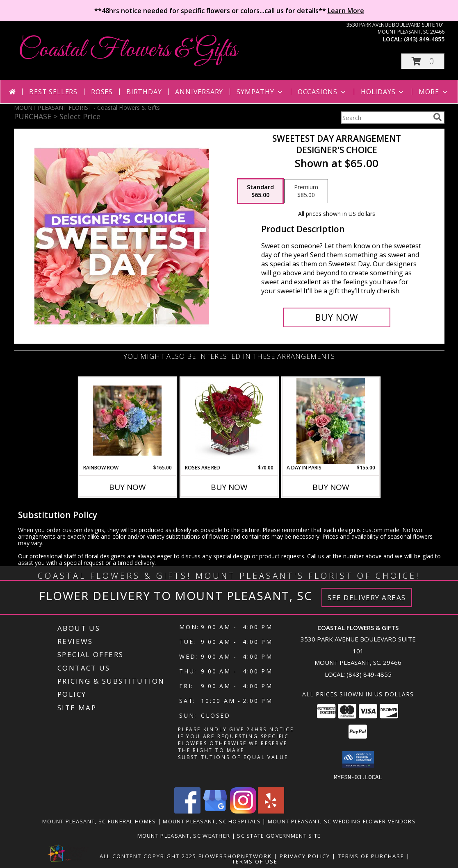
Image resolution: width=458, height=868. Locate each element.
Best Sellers (53, 92)
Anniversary (199, 92)
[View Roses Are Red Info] (229, 421)
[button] (423, 61)
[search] (437, 117)
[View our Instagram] (243, 811)
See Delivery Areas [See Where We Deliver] (367, 597)
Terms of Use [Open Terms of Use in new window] (255, 861)
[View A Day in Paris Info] (331, 421)
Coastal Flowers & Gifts (128, 50)
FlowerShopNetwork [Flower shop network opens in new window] (235, 856)
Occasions (322, 92)
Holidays (383, 92)
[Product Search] (385, 118)
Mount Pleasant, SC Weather (184, 835)
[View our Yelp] (271, 811)
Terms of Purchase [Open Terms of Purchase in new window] (371, 856)
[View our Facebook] (187, 811)
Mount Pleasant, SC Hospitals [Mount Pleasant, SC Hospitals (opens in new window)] (212, 821)
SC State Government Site (279, 835)
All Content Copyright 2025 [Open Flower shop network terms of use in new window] (148, 856)
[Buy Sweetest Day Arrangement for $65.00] (337, 317)
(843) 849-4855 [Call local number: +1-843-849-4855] (424, 39)
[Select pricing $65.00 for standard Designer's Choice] (260, 191)
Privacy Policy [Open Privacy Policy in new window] (305, 856)
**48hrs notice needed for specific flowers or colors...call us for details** (229, 11)
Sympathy (260, 92)
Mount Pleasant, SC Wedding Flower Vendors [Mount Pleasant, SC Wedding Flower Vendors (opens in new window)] (342, 821)
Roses (102, 92)
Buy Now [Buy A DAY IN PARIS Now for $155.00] (331, 487)
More (434, 92)
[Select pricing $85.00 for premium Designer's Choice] (306, 191)
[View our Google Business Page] (215, 811)
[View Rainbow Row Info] (127, 421)
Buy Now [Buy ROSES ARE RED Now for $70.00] (229, 487)
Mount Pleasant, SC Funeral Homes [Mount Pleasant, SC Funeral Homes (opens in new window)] (99, 821)
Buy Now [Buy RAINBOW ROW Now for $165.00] (128, 487)
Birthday (144, 92)
